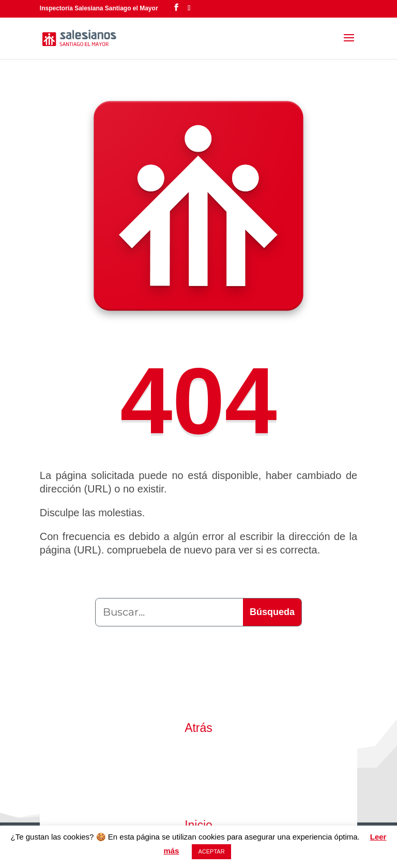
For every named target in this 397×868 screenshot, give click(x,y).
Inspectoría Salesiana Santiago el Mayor (99, 8)
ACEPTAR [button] (211, 851)
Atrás (198, 728)
